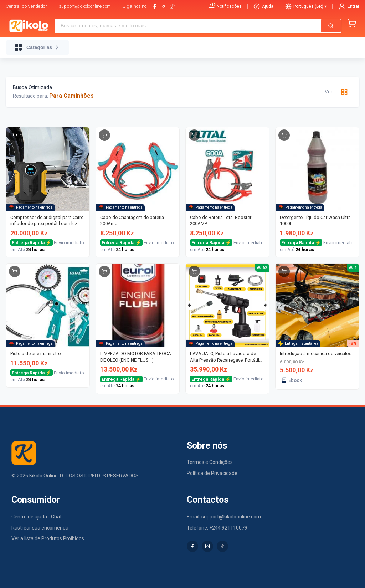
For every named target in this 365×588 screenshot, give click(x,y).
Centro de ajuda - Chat (37, 517)
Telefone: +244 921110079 (217, 528)
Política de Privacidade (212, 473)
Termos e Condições (210, 462)
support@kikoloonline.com (85, 6)
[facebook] (155, 6)
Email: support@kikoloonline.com (224, 517)
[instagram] (164, 6)
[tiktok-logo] (172, 6)
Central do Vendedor (26, 6)
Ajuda (263, 6)
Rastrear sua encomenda (40, 528)
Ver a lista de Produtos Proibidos (48, 538)
